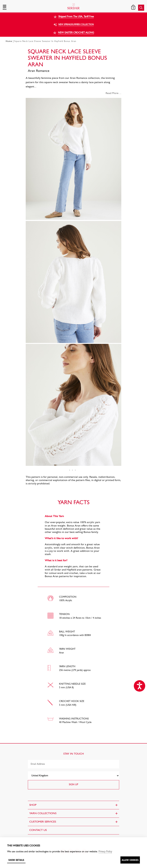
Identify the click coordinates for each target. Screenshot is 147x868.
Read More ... (113, 93)
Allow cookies (130, 860)
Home (9, 41)
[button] (24, 8)
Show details (16, 860)
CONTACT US (38, 830)
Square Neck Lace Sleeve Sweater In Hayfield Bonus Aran (45, 41)
